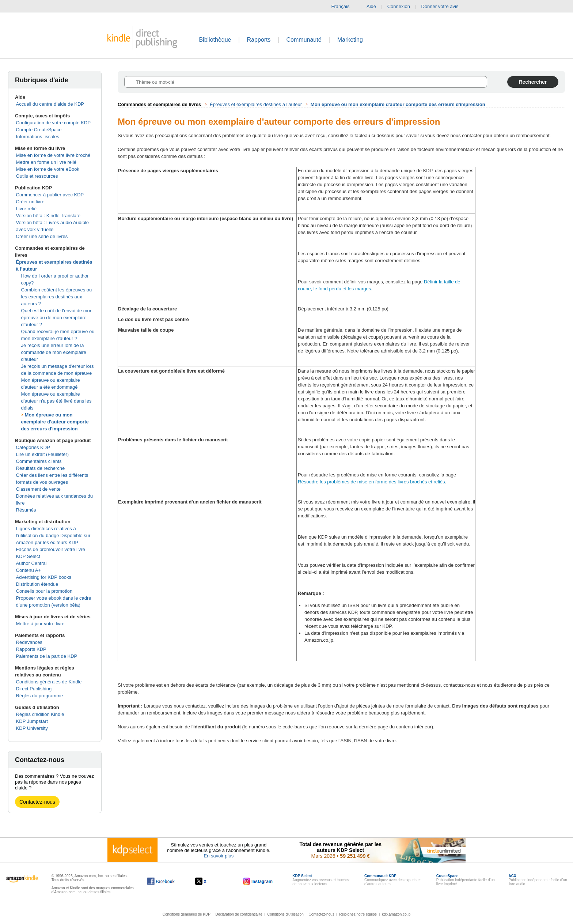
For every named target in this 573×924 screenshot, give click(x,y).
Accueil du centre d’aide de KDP (50, 104)
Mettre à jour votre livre (40, 624)
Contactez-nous (37, 802)
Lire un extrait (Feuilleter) (43, 454)
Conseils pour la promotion (44, 591)
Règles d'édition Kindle (40, 714)
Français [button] (344, 7)
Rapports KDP (31, 649)
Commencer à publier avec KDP (50, 195)
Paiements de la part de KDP (47, 656)
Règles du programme (40, 696)
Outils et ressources (37, 176)
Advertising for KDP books (44, 577)
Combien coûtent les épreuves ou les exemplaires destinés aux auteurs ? (57, 297)
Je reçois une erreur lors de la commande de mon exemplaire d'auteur (54, 352)
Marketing (350, 40)
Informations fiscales (38, 137)
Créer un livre (30, 202)
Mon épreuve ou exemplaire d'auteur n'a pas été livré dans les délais (56, 401)
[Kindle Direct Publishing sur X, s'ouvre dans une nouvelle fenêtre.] (208, 881)
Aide (371, 6)
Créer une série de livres (42, 236)
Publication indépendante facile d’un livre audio (538, 880)
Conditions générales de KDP (187, 914)
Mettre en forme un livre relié (46, 162)
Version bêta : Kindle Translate (48, 216)
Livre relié (26, 209)
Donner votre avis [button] (444, 7)
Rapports (259, 40)
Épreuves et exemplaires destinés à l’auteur (256, 104)
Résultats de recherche (41, 468)
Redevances (29, 642)
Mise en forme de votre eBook (48, 169)
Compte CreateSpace (39, 130)
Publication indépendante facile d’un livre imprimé (466, 880)
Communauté (304, 40)
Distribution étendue (37, 584)
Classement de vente (38, 489)
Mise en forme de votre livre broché (53, 155)
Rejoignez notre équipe (358, 914)
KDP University (32, 728)
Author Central (31, 563)
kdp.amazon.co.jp (396, 914)
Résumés (26, 510)
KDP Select (28, 556)
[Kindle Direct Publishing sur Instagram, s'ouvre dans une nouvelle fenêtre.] (258, 881)
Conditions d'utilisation (286, 914)
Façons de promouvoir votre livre (51, 549)
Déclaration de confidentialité (239, 914)
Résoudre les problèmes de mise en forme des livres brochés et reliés (371, 482)
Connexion (399, 6)
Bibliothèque (215, 40)
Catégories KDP (33, 447)
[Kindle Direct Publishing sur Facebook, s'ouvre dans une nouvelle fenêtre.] (161, 881)
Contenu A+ (29, 570)
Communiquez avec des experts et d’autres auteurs (392, 880)
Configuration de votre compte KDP (54, 123)
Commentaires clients (39, 461)
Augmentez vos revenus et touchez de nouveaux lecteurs (321, 880)
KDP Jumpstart (32, 721)
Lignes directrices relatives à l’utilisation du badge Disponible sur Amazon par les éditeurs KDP (53, 535)
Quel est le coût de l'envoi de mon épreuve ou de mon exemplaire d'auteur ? (57, 318)
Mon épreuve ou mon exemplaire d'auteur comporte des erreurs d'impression (55, 422)
